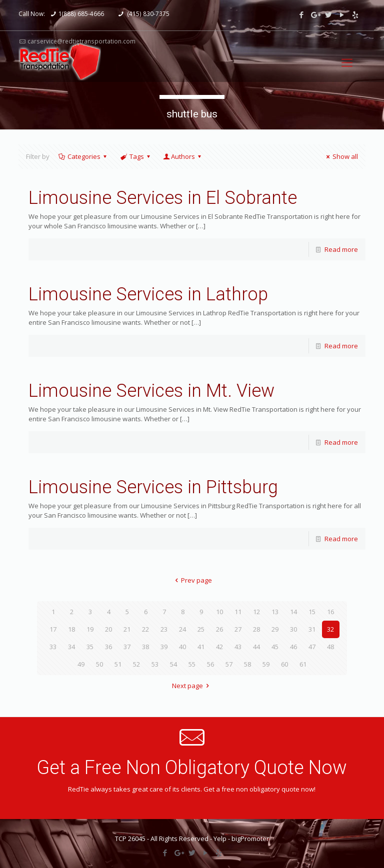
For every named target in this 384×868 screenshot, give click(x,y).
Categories (83, 156)
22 (145, 629)
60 (284, 664)
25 (201, 629)
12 (256, 612)
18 (71, 629)
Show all (341, 156)
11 (238, 612)
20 (108, 629)
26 (219, 629)
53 (155, 664)
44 (256, 647)
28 (256, 629)
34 (71, 647)
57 (229, 664)
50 (99, 664)
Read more (341, 249)
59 (266, 664)
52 (136, 664)
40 (182, 647)
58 (247, 664)
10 (219, 612)
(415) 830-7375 (148, 13)
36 (108, 647)
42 (219, 647)
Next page (192, 686)
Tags (135, 156)
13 (275, 612)
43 (238, 647)
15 (312, 612)
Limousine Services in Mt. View (151, 391)
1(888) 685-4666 (81, 13)
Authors (183, 156)
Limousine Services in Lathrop (148, 294)
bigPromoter (250, 839)
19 (90, 629)
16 (330, 612)
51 (118, 664)
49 (81, 664)
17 (53, 629)
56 (210, 664)
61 (303, 664)
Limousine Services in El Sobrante (163, 198)
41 (201, 647)
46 (293, 647)
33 (53, 647)
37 (127, 647)
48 (330, 647)
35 (90, 647)
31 (312, 629)
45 (275, 647)
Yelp (220, 839)
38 (145, 647)
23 (164, 629)
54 (173, 664)
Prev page (192, 580)
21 (127, 629)
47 (312, 647)
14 (293, 612)
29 (275, 629)
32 (330, 629)
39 (164, 647)
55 (192, 664)
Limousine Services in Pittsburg (153, 487)
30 (293, 629)
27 (238, 629)
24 (182, 629)
